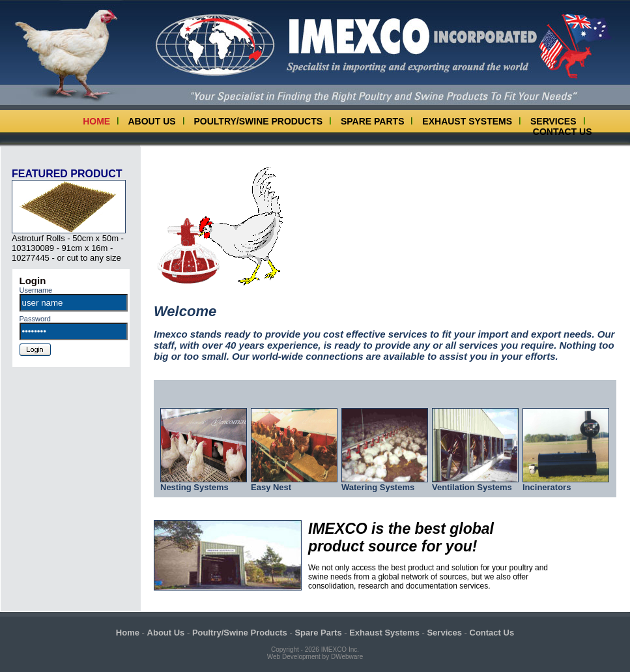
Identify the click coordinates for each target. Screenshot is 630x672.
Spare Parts (373, 121)
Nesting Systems (204, 483)
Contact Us (563, 132)
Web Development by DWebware (315, 657)
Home (96, 121)
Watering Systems (385, 483)
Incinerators (566, 483)
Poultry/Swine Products (259, 121)
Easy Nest (294, 483)
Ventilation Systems (475, 483)
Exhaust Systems (467, 121)
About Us (152, 121)
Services (553, 121)
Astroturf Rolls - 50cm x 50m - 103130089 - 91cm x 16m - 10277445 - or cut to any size (69, 244)
